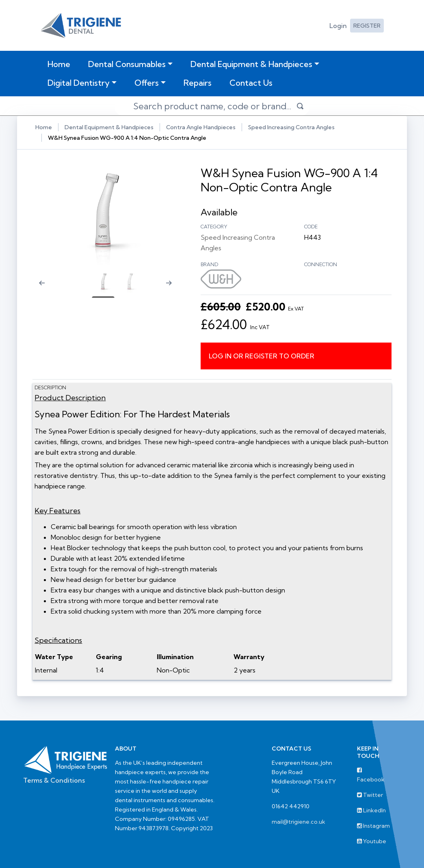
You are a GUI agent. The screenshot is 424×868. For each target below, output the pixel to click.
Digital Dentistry (79, 83)
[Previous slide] (39, 288)
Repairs (198, 83)
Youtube (372, 841)
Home (61, 64)
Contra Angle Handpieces (201, 127)
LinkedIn (371, 810)
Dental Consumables (127, 64)
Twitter (370, 794)
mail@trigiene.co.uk (299, 821)
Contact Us (251, 83)
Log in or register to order (262, 356)
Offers (147, 83)
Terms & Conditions (54, 780)
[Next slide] (173, 288)
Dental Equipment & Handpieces (251, 64)
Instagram (373, 825)
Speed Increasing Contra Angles (291, 127)
